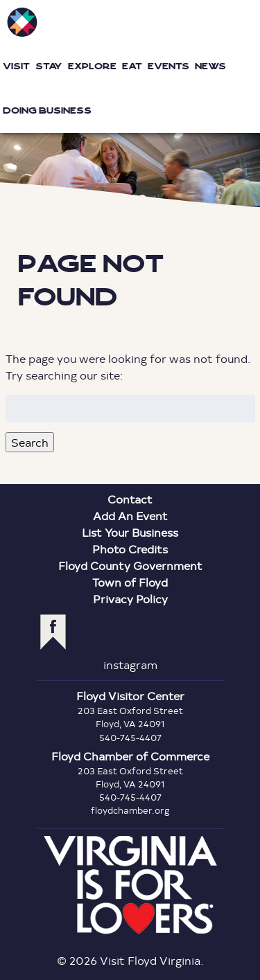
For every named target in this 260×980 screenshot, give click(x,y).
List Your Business (130, 532)
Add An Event (130, 516)
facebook (53, 632)
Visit (16, 66)
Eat (132, 66)
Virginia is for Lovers (130, 885)
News (210, 66)
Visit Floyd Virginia (22, 22)
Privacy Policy (130, 599)
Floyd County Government (130, 565)
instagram (130, 665)
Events (168, 66)
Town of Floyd (130, 582)
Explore (92, 66)
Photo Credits (130, 549)
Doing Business (47, 110)
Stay (49, 66)
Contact (130, 499)
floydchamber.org (130, 810)
